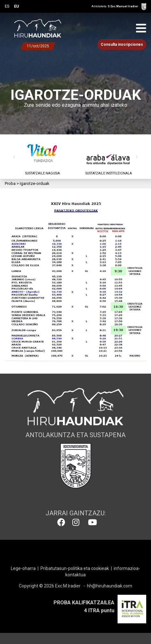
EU (17, 6)
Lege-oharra (23, 568)
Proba (10, 183)
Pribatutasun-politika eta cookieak (75, 568)
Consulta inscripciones (122, 44)
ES (7, 6)
